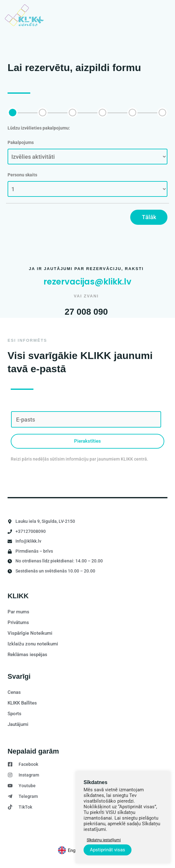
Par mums (18, 612)
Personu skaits (22, 175)
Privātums (18, 622)
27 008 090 (86, 311)
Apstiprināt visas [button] (108, 850)
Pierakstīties (87, 441)
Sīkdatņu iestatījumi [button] (104, 840)
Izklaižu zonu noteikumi (33, 644)
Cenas (14, 692)
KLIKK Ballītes (22, 703)
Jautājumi (18, 724)
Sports (15, 714)
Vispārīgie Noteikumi (30, 633)
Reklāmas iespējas (27, 655)
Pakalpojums (21, 142)
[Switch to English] (71, 850)
